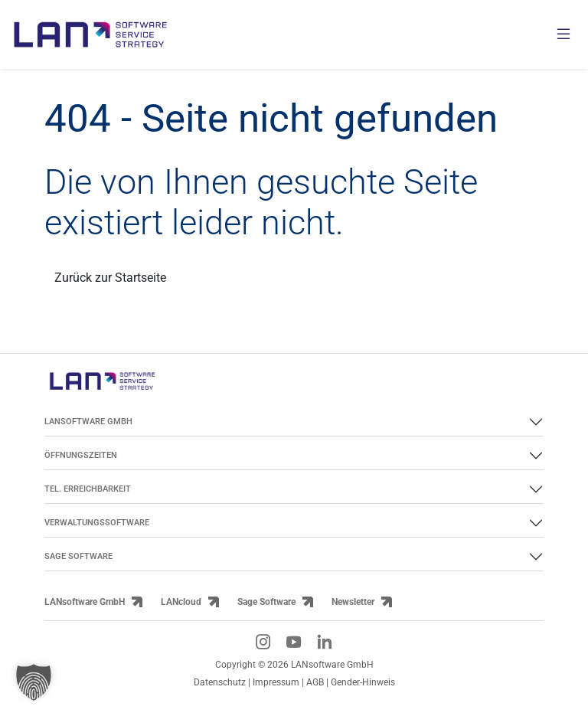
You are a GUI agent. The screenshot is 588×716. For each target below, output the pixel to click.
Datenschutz (220, 682)
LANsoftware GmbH (85, 602)
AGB (315, 682)
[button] (34, 682)
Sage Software (266, 602)
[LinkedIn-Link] (325, 642)
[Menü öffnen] (563, 35)
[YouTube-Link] (294, 642)
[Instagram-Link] (263, 642)
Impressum (276, 682)
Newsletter (353, 602)
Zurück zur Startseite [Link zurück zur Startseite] (110, 278)
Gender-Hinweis (363, 682)
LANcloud (181, 602)
